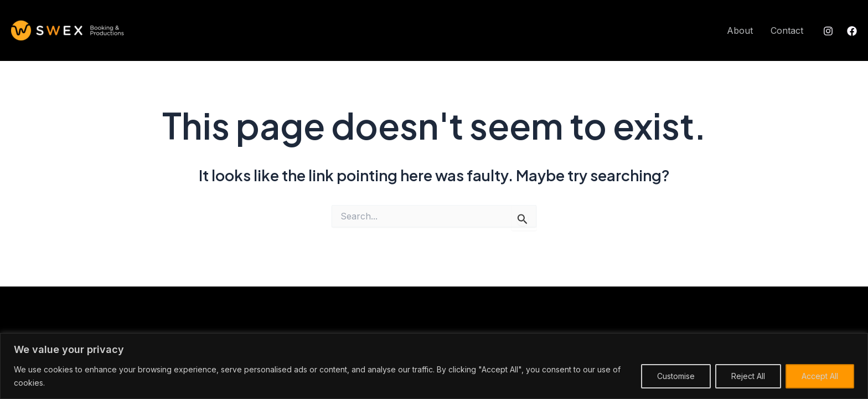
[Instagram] (828, 31)
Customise (676, 376)
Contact (787, 30)
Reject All (748, 376)
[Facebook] (852, 31)
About (740, 30)
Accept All (820, 376)
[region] (434, 366)
